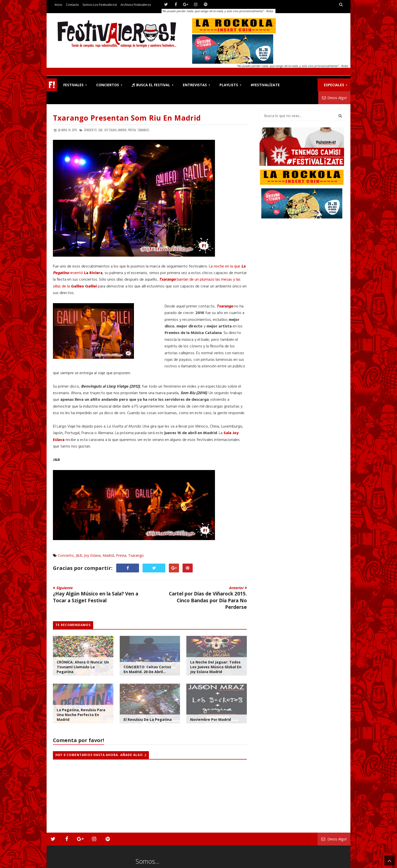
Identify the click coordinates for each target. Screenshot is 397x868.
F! (52, 85)
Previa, (132, 130)
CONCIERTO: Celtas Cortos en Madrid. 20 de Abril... (147, 669)
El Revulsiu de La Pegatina (148, 719)
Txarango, (144, 130)
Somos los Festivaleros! (100, 5)
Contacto (72, 5)
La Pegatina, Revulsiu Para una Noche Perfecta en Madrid (81, 715)
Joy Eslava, (111, 130)
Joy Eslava (92, 555)
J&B (79, 555)
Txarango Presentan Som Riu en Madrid (127, 118)
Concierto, (91, 130)
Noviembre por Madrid (211, 719)
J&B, (101, 130)
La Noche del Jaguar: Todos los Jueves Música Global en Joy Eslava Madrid (216, 667)
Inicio (58, 5)
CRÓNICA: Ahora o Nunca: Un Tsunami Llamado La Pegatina (83, 667)
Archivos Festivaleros (136, 5)
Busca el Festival (151, 85)
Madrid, (123, 130)
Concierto (66, 555)
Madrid (108, 555)
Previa (121, 555)
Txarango (136, 555)
